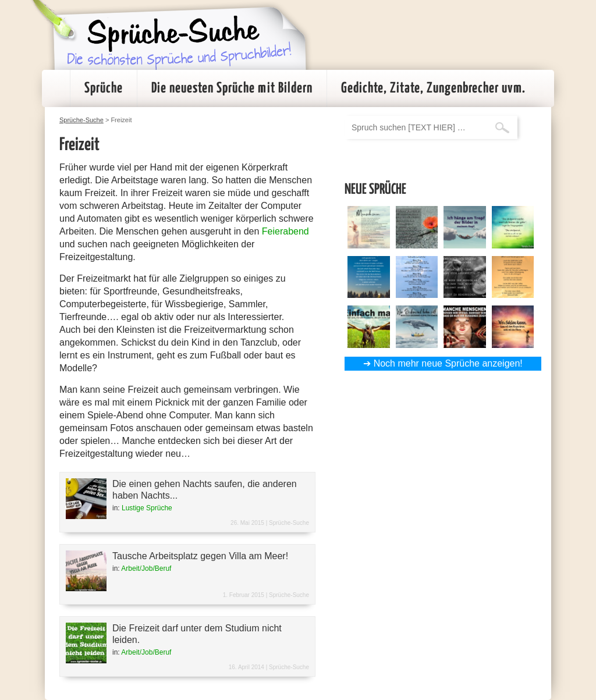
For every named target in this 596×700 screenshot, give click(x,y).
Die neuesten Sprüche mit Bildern (232, 88)
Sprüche (104, 88)
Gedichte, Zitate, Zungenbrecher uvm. (433, 88)
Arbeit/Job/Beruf (146, 568)
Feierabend (285, 231)
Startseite (56, 88)
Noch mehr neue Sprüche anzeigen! (448, 363)
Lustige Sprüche (147, 508)
